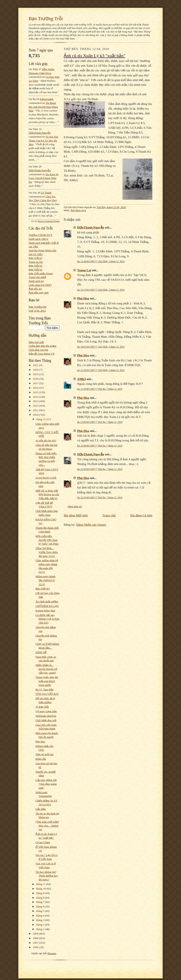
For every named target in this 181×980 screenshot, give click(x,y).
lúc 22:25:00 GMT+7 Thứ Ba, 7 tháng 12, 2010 (100, 498)
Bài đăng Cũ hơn (141, 515)
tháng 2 (41, 925)
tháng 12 (41, 419)
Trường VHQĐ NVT (41, 235)
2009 (36, 934)
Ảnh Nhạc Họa (78, 210)
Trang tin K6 (36, 262)
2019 (36, 374)
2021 (36, 365)
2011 (36, 410)
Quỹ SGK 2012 (37, 311)
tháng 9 (41, 893)
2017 (36, 383)
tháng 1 (41, 929)
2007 (36, 943)
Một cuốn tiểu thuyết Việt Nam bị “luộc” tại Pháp (47, 540)
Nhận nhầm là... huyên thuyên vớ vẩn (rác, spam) (46, 669)
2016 (36, 388)
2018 (36, 379)
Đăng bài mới (36, 342)
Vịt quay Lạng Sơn (46, 711)
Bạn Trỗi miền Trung (41, 273)
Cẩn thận (41, 809)
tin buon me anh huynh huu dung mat (43, 107)
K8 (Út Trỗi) (36, 254)
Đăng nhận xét (75, 507)
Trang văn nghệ (37, 277)
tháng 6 (41, 906)
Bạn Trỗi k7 (35, 258)
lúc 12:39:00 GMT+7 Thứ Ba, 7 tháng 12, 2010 (100, 389)
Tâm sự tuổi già (44, 754)
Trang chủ (109, 515)
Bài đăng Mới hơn (76, 515)
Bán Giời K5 (43, 589)
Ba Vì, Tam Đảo (45, 689)
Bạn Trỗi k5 (35, 266)
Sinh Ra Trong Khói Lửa (42, 250)
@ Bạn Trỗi (42, 707)
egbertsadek (47, 99)
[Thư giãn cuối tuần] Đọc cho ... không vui (47, 826)
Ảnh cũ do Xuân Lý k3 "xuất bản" (95, 56)
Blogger (52, 953)
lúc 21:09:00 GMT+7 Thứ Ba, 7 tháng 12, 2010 (100, 446)
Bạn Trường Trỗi (46, 19)
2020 (36, 370)
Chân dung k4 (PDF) (40, 285)
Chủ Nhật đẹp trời (46, 720)
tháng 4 (41, 916)
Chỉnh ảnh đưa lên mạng (42, 346)
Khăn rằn (41, 759)
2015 (36, 392)
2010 (36, 415)
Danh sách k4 (36, 281)
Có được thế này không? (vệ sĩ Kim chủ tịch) (47, 619)
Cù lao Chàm (43, 842)
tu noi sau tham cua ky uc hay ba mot (43, 140)
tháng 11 (41, 884)
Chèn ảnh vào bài (38, 350)
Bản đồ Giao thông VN (42, 354)
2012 (36, 406)
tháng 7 (41, 902)
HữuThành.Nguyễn (40, 133)
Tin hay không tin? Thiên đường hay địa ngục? (47, 876)
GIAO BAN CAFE (46, 478)
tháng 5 (41, 911)
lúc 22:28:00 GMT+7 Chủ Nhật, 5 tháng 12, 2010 (101, 370)
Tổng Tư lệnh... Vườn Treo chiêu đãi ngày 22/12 (47, 552)
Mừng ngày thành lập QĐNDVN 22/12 (45, 580)
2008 (36, 938)
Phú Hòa (83, 298)
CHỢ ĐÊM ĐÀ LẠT (47, 606)
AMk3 (81, 379)
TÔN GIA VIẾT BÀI (47, 694)
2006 (36, 947)
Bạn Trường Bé (38, 307)
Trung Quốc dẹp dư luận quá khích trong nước (47, 681)
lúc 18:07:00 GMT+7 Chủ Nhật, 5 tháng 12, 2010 (101, 347)
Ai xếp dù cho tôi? (46, 440)
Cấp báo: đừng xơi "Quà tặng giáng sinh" (46, 784)
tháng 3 (41, 920)
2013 (36, 401)
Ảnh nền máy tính (39, 293)
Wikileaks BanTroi (46, 716)
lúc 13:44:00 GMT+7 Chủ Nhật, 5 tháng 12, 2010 (101, 261)
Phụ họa (40, 742)
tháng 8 (41, 898)
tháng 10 (41, 889)
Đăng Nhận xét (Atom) (91, 525)
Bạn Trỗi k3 (35, 270)
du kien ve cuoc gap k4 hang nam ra (44, 178)
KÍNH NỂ (41, 652)
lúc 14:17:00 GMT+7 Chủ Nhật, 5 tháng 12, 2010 (101, 290)
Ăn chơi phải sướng (47, 601)
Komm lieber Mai (45, 611)
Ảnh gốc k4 (35, 289)
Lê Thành (46, 193)
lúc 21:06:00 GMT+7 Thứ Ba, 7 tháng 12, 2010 (100, 422)
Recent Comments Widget (49, 221)
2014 (36, 397)
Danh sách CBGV (39, 239)
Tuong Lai (84, 270)
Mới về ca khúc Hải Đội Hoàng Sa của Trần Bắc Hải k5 (47, 494)
